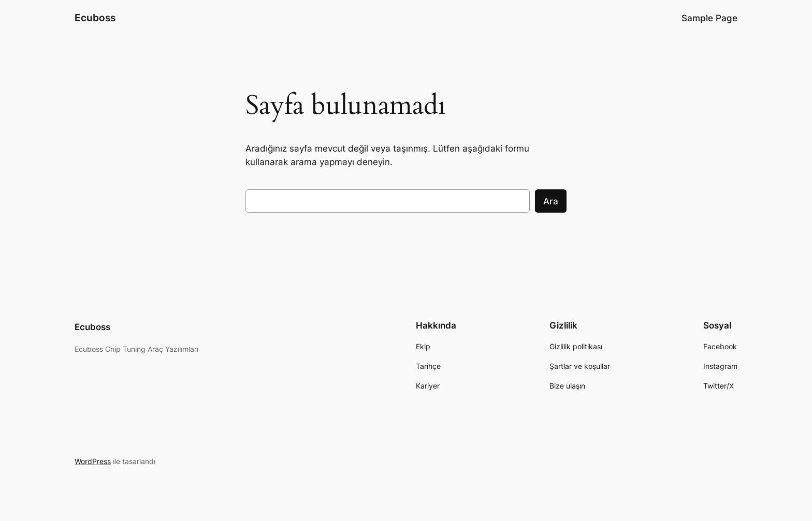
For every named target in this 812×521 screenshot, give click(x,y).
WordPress (93, 461)
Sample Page (709, 18)
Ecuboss (95, 18)
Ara (551, 201)
